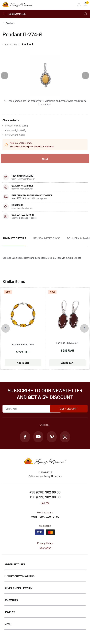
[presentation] (5, 76)
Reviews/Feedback (46, 239)
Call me (45, 504)
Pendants (10, 23)
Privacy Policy (45, 544)
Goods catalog (14, 14)
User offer (45, 548)
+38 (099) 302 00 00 (45, 498)
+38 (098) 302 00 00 (45, 493)
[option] (46, 241)
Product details (14, 239)
